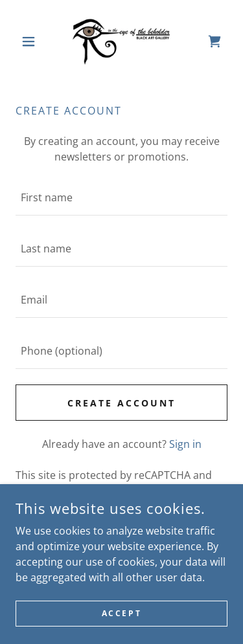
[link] (121, 41)
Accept (121, 613)
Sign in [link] (185, 444)
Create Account (121, 403)
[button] (31, 41)
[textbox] (121, 198)
